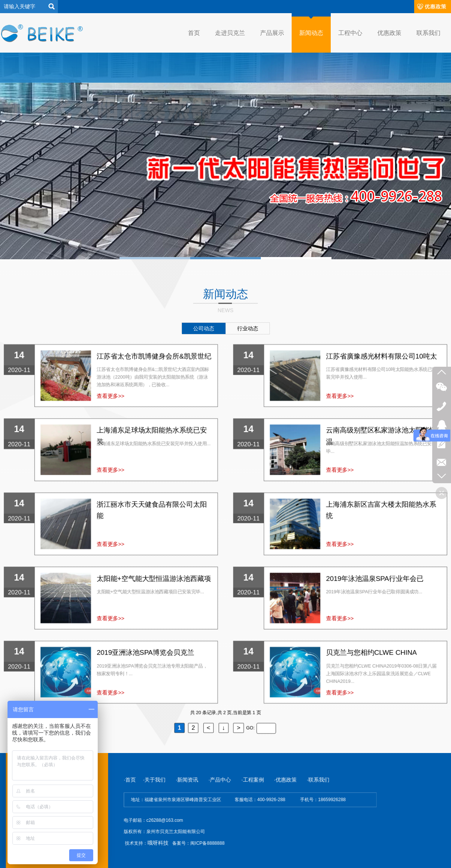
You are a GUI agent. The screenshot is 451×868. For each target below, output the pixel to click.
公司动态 (204, 328)
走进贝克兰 (230, 33)
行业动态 (248, 328)
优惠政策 (389, 33)
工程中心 (350, 33)
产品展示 (272, 33)
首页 (194, 33)
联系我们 (428, 33)
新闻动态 (311, 33)
